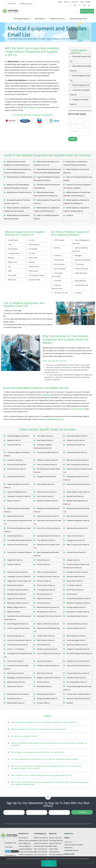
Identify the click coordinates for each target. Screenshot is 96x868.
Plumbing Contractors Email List (48, 563)
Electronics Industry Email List (77, 632)
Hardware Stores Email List (46, 463)
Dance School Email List (15, 660)
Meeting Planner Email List (16, 581)
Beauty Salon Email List (15, 572)
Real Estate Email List (44, 673)
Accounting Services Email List (77, 603)
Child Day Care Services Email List (78, 648)
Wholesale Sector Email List (46, 599)
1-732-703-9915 (11, 4)
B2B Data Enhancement (56, 841)
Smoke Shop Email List (15, 523)
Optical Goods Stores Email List (48, 503)
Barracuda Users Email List (42, 833)
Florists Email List (43, 669)
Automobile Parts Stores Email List (49, 603)
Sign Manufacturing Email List (77, 515)
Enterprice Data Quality (56, 844)
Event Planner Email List (75, 577)
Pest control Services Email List (77, 503)
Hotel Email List (72, 581)
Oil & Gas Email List (43, 632)
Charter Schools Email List (76, 427)
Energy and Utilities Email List (47, 685)
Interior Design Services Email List (49, 640)
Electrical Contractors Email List (77, 447)
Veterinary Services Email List (17, 532)
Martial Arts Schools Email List (47, 488)
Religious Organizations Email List (49, 665)
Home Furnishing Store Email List (78, 471)
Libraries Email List (43, 551)
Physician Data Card (55, 830)
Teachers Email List (14, 551)
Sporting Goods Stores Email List (48, 523)
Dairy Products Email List (45, 627)
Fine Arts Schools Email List (17, 451)
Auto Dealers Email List (45, 423)
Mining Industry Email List (46, 681)
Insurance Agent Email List (76, 563)
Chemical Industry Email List (76, 615)
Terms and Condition (11, 849)
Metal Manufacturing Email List (48, 594)
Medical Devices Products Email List (19, 179)
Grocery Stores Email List (16, 463)
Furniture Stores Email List (16, 456)
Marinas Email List (13, 488)
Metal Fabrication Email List (76, 623)
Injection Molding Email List (17, 479)
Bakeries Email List (14, 427)
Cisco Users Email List (41, 839)
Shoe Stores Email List (45, 648)
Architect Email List (43, 690)
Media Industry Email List (16, 669)
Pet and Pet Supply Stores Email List (79, 640)
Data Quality (53, 833)
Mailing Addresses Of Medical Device (20, 164)
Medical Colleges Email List (16, 594)
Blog (82, 2)
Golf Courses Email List (15, 648)
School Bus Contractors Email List (49, 515)
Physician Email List (25, 850)
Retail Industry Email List (16, 690)
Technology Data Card (56, 827)
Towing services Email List (76, 527)
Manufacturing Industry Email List (78, 685)
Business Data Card (55, 825)
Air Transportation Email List (77, 669)
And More (70, 202)
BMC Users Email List (40, 836)
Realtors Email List (13, 599)
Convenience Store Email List (76, 439)
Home (60, 2)
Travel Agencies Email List (46, 577)
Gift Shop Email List (44, 590)
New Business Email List (16, 503)
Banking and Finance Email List (18, 681)
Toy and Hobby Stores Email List (78, 660)
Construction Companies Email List (19, 539)
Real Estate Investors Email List (18, 590)
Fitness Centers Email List (46, 572)
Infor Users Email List (40, 850)
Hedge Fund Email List (15, 547)
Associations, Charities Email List (78, 599)
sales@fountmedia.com (26, 4)
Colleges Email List (73, 547)
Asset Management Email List (17, 611)
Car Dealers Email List (74, 572)
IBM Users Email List (40, 847)
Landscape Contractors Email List (19, 483)
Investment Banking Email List (77, 611)
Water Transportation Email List (78, 532)
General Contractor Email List (17, 559)
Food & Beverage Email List (76, 627)
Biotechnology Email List (16, 623)
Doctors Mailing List (25, 833)
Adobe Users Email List (41, 825)
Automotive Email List (15, 685)
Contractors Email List (15, 447)
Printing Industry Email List (76, 594)
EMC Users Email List (40, 844)
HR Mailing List (23, 844)
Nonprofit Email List (44, 568)
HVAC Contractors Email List (47, 559)
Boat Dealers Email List (45, 427)
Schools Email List (43, 547)
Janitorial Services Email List (46, 479)
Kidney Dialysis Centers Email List (78, 479)
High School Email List (44, 585)
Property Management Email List (78, 507)
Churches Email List (14, 432)
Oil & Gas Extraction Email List (17, 632)
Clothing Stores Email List (75, 432)
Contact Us (75, 2)
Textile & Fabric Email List (46, 623)
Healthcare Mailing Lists (26, 841)
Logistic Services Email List (16, 585)
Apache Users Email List (41, 827)
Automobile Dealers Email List (77, 423)
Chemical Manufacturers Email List (79, 585)
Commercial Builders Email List (47, 439)
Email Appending (54, 839)
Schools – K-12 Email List (16, 636)
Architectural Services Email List (48, 652)
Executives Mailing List (26, 836)
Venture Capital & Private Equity (18, 615)
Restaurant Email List (44, 581)
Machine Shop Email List (75, 483)
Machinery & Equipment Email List (78, 590)
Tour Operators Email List (46, 527)
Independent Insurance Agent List (19, 568)
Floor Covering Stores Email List (78, 451)
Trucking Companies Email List (18, 577)
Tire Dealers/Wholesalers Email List (20, 527)
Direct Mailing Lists (25, 830)
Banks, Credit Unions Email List (48, 611)
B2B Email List (23, 825)
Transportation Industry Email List (79, 681)
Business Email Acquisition (27, 827)
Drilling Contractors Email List (47, 447)
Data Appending (54, 847)
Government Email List (15, 673)
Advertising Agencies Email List (18, 423)
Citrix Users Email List (40, 841)
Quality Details (54, 836)
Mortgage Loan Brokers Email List (19, 665)
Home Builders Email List (45, 471)
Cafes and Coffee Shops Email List (78, 652)
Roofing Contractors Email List (77, 559)
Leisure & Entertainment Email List (19, 627)
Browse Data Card (87, 11)
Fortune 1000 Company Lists (28, 839)
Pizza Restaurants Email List (76, 665)
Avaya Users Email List (41, 830)
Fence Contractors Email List (47, 451)
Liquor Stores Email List (45, 483)
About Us (67, 2)
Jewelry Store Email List (75, 568)
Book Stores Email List (45, 660)
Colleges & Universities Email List (78, 636)
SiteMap (88, 2)
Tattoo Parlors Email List (75, 523)
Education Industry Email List (47, 636)
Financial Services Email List (76, 539)
